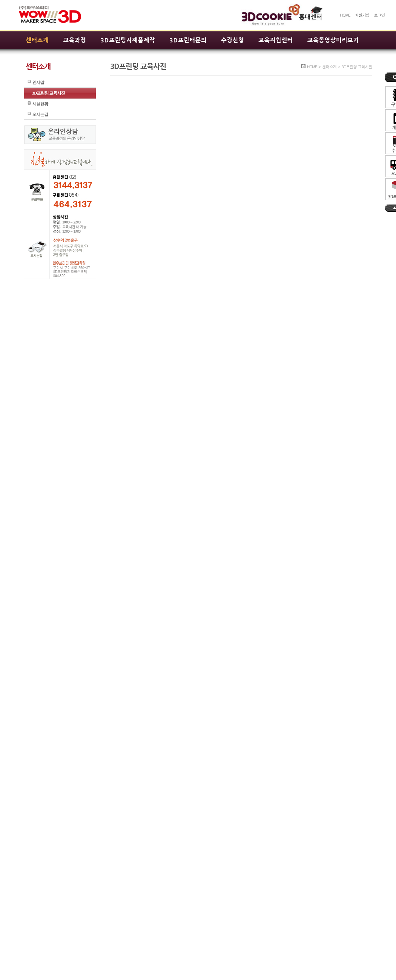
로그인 (379, 15)
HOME (345, 15)
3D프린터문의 (188, 40)
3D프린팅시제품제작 (128, 40)
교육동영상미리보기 (333, 40)
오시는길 (40, 114)
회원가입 (362, 15)
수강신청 (233, 40)
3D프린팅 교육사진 (49, 93)
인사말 (38, 82)
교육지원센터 (276, 40)
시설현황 (40, 104)
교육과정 (75, 40)
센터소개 (37, 40)
